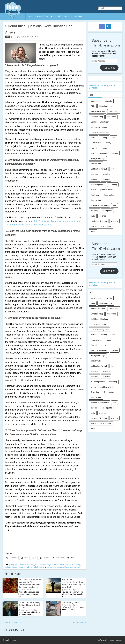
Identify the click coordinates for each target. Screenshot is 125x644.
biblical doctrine (42, 565)
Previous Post (13, 623)
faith (28, 567)
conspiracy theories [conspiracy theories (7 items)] (99, 127)
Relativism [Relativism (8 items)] (95, 195)
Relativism (59, 567)
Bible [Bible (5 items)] (93, 106)
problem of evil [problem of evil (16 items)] (107, 190)
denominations (19, 567)
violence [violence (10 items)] (103, 216)
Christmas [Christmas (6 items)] (112, 117)
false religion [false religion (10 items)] (96, 143)
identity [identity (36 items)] (115, 153)
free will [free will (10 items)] (94, 148)
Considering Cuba (70, 602)
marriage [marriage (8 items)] (94, 174)
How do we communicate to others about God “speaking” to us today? (73, 583)
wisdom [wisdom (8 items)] (114, 221)
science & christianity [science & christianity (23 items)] (100, 205)
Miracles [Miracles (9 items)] (106, 174)
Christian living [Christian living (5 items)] (97, 117)
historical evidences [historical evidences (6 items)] (99, 153)
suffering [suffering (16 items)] (95, 211)
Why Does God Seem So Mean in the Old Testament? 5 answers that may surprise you (30, 583)
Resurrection (70, 567)
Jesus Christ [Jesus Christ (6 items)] (96, 164)
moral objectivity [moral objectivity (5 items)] (98, 185)
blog (8, 37)
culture (8, 567)
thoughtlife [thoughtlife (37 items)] (107, 211)
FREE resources (65, 16)
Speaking (78, 16)
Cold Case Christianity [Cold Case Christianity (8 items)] (100, 122)
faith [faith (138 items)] (114, 138)
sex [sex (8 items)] (115, 205)
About (53, 16)
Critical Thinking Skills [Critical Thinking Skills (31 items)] (100, 132)
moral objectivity (38, 567)
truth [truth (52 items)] (93, 216)
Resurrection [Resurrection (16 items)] (109, 195)
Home (29, 16)
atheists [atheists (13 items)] (108, 101)
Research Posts (41, 16)
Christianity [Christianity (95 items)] (114, 111)
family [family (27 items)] (108, 143)
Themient (119, 640)
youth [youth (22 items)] (93, 232)
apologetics (14, 565)
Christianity (75, 565)
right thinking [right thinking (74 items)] (96, 200)
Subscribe (109, 68)
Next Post (79, 623)
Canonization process (60, 565)
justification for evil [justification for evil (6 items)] (99, 169)
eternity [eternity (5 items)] (104, 138)
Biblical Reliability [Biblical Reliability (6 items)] (98, 111)
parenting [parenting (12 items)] (113, 185)
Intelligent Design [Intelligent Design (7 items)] (98, 158)
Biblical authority (27, 565)
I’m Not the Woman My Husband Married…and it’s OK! (29, 605)
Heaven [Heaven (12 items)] (105, 148)
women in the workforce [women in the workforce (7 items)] (101, 226)
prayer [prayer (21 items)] (93, 190)
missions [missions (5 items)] (95, 179)
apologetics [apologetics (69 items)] (96, 101)
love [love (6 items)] (113, 169)
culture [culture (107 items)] (94, 138)
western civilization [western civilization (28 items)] (99, 221)
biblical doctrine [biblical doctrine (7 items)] (106, 106)
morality (50, 567)
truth (79, 567)
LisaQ (15, 37)
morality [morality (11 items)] (106, 179)
